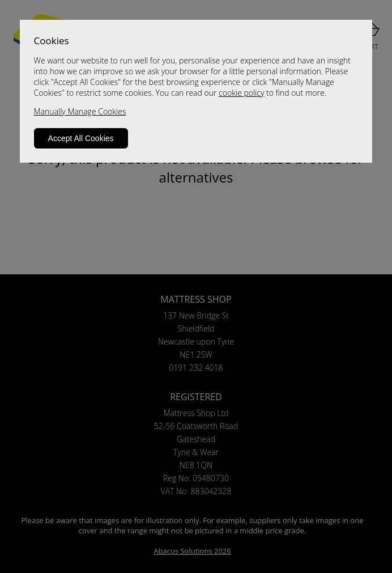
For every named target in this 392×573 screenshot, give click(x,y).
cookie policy (241, 93)
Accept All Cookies (81, 138)
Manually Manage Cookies (80, 111)
